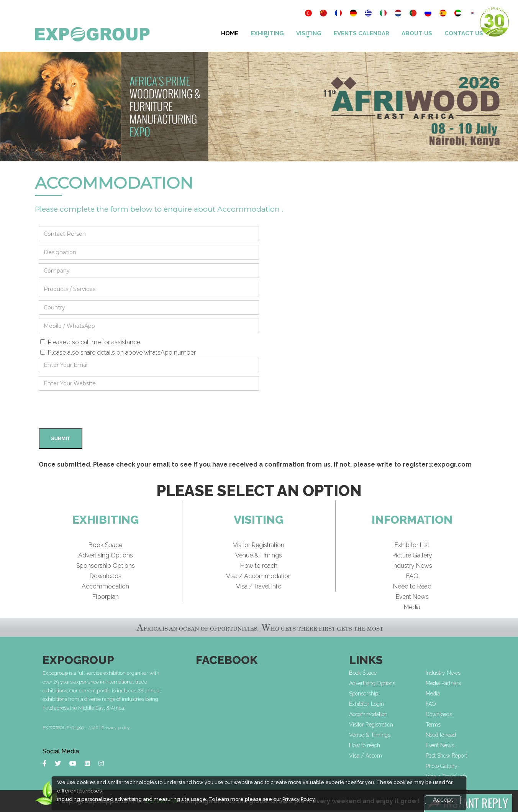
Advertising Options (106, 555)
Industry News (412, 566)
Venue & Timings (259, 555)
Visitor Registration (259, 545)
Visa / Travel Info (259, 586)
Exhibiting (267, 33)
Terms (433, 725)
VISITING (309, 33)
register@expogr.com (437, 464)
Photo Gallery (442, 766)
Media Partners (443, 683)
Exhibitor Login (366, 704)
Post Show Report (446, 756)
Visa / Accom (366, 756)
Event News (412, 597)
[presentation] (97, 409)
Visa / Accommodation (259, 576)
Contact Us (464, 33)
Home (230, 33)
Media (412, 607)
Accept (443, 800)
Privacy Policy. (299, 799)
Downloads (106, 576)
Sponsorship (364, 694)
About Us (417, 33)
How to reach (259, 566)
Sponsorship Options (106, 566)
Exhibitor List (412, 545)
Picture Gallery (412, 555)
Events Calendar (361, 33)
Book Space (105, 545)
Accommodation (105, 586)
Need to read (441, 735)
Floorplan (106, 597)
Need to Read (412, 586)
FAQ (412, 576)
